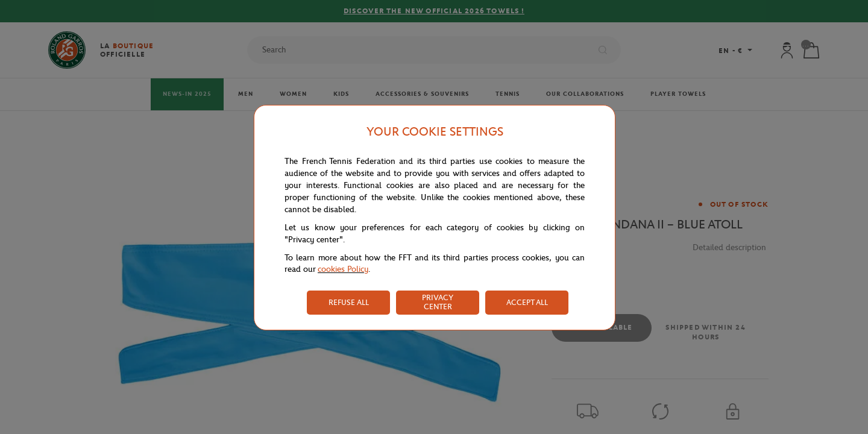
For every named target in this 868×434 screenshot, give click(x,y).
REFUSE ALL (349, 302)
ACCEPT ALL (527, 302)
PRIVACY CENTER (438, 302)
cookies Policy (343, 269)
